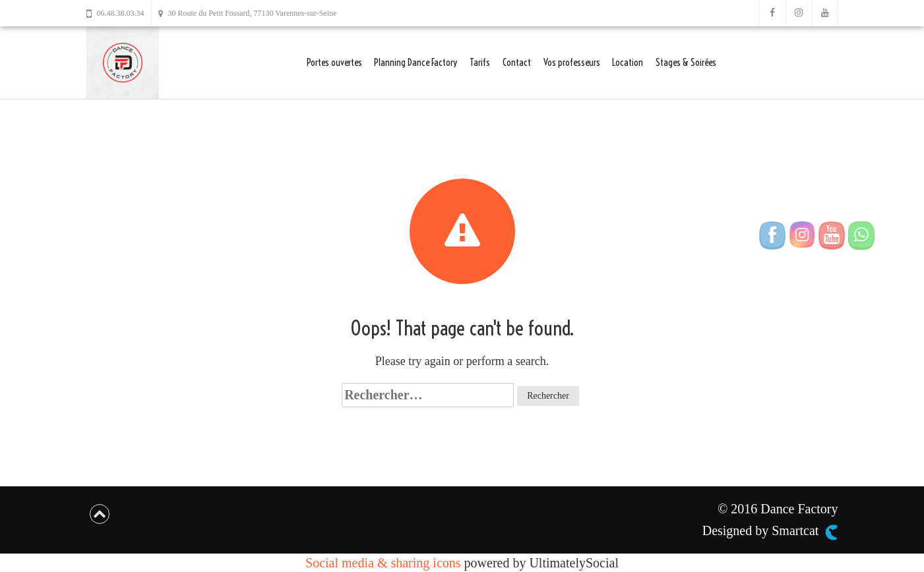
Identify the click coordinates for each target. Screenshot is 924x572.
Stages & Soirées (686, 62)
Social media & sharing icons (385, 563)
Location (628, 62)
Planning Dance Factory (416, 62)
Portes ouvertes (334, 62)
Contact (517, 62)
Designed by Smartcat (770, 531)
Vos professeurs (572, 62)
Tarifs (480, 62)
